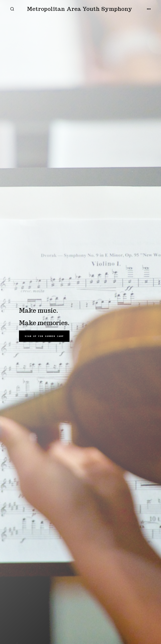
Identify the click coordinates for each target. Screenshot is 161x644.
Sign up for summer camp (44, 336)
